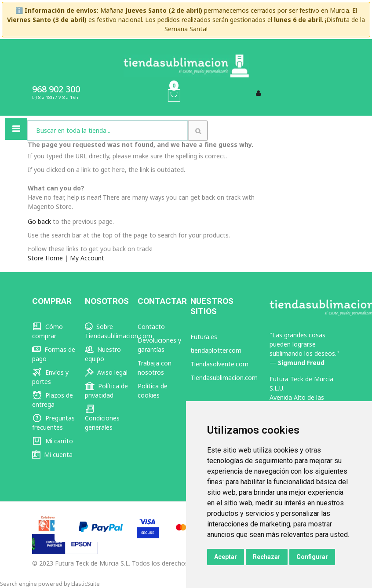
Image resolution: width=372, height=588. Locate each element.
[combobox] (108, 131)
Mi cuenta (52, 455)
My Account (87, 258)
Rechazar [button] (267, 557)
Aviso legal (106, 372)
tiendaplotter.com (216, 350)
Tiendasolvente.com (219, 364)
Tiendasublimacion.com (224, 378)
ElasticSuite (86, 584)
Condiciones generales (102, 418)
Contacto (151, 327)
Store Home (45, 258)
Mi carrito (53, 441)
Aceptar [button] (226, 557)
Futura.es (204, 337)
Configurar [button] (312, 557)
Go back (39, 221)
